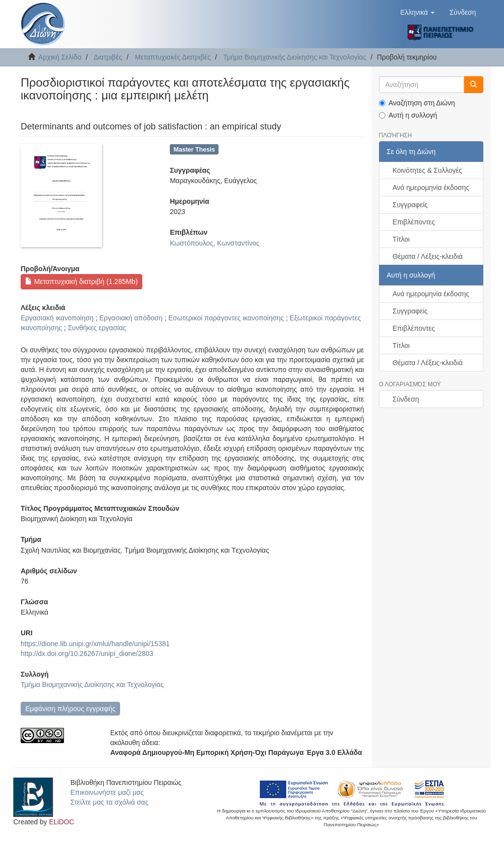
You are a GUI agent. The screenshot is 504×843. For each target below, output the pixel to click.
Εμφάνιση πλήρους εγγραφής (70, 709)
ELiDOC (61, 822)
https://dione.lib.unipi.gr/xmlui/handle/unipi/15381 (95, 644)
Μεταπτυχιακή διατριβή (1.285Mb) (81, 281)
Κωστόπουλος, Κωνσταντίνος (215, 243)
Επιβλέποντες (414, 222)
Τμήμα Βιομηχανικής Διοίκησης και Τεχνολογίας (295, 57)
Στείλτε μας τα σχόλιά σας (109, 802)
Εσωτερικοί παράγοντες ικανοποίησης (226, 318)
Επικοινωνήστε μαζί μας (107, 792)
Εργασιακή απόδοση (131, 318)
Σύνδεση (406, 399)
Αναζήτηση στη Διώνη (417, 103)
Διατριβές (108, 57)
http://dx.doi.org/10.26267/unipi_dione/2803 (87, 654)
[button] (417, 12)
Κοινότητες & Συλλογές (427, 170)
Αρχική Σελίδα (60, 57)
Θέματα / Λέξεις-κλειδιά (428, 256)
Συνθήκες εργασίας (97, 328)
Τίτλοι (401, 239)
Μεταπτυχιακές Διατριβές (173, 57)
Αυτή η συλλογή (408, 115)
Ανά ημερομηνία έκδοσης (431, 187)
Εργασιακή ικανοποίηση (57, 318)
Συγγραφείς (410, 205)
